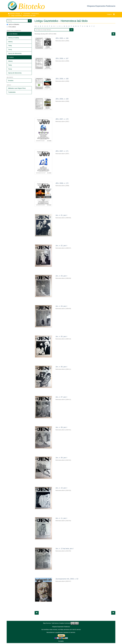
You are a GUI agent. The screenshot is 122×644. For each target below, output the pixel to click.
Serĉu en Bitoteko (13, 24)
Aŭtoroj (10, 42)
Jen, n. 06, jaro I (61, 367)
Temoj (10, 49)
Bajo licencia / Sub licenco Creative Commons (61, 623)
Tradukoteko (12, 92)
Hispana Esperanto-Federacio (101, 6)
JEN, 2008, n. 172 (62, 183)
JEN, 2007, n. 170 (62, 119)
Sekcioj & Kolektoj (14, 38)
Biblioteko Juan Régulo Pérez (17, 88)
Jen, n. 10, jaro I (61, 488)
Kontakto (61, 641)
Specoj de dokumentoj (15, 53)
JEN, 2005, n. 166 (62, 38)
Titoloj (10, 46)
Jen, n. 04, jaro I (61, 306)
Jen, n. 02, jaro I (61, 246)
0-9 (36, 26)
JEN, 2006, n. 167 (62, 58)
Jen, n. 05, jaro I (61, 336)
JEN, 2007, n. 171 (62, 151)
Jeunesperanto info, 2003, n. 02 (67, 579)
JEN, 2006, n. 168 (62, 79)
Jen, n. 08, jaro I (61, 427)
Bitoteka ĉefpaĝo (15, 14)
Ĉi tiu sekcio (11, 27)
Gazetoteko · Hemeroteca (31, 14)
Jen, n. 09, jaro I (61, 458)
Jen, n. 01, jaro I (61, 215)
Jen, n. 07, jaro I (61, 397)
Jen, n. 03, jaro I (61, 276)
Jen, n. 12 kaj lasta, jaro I (64, 549)
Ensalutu (11, 81)
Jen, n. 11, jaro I (61, 518)
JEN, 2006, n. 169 (62, 99)
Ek (71, 30)
